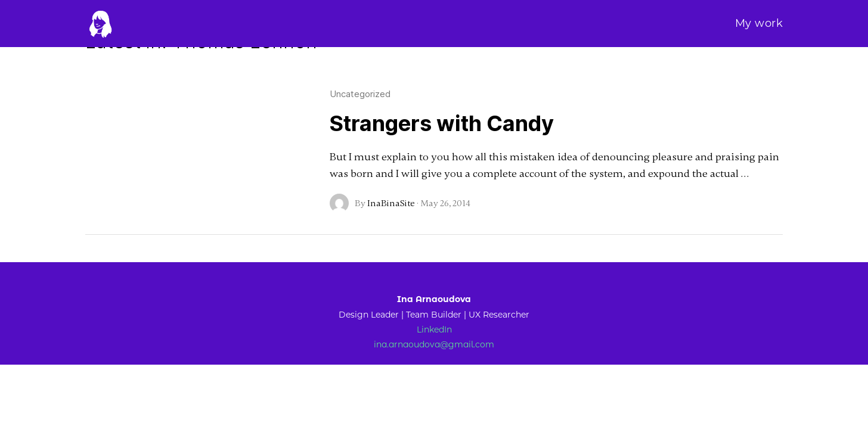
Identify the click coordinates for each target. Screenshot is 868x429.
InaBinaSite (391, 203)
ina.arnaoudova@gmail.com (434, 345)
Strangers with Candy (442, 123)
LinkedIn (434, 329)
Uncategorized (360, 94)
